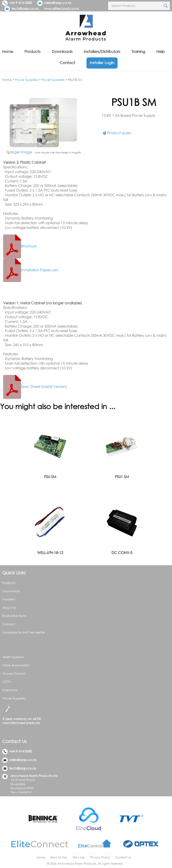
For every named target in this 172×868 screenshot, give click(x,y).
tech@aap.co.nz (25, 8)
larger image (21, 152)
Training (138, 51)
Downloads (62, 51)
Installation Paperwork (31, 270)
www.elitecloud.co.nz (61, 8)
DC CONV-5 (122, 553)
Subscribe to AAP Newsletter (24, 632)
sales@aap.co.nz (58, 3)
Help (161, 51)
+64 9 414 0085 (17, 3)
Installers (9, 599)
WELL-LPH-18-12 (50, 553)
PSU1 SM (122, 477)
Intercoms (10, 690)
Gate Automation (16, 665)
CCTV (7, 682)
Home (8, 51)
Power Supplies (26, 80)
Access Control (14, 673)
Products (32, 51)
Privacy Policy (100, 857)
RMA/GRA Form (14, 616)
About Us (9, 608)
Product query (119, 133)
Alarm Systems (13, 657)
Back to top (59, 857)
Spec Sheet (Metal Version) (35, 387)
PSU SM (50, 477)
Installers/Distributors (102, 51)
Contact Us (123, 857)
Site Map (79, 857)
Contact (67, 63)
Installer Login (102, 63)
